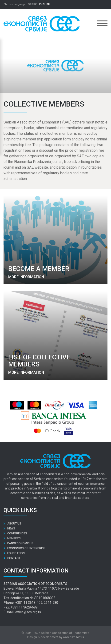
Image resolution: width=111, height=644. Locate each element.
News (9, 529)
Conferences (15, 533)
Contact (12, 558)
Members (12, 538)
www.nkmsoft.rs (73, 637)
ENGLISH (45, 4)
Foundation (14, 553)
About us (12, 524)
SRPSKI (33, 4)
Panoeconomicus (18, 543)
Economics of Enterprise (24, 548)
